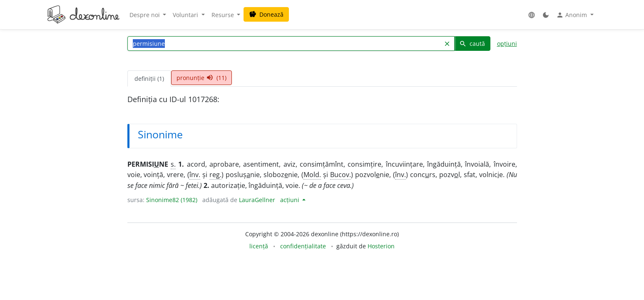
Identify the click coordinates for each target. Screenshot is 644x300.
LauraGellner (257, 200)
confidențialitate (303, 246)
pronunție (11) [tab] (201, 78)
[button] (532, 15)
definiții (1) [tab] (149, 79)
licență (259, 246)
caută (472, 44)
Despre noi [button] (145, 15)
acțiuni (291, 200)
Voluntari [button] (186, 15)
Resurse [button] (224, 15)
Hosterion (381, 246)
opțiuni (507, 44)
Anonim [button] (572, 15)
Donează (266, 14)
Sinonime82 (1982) (172, 200)
